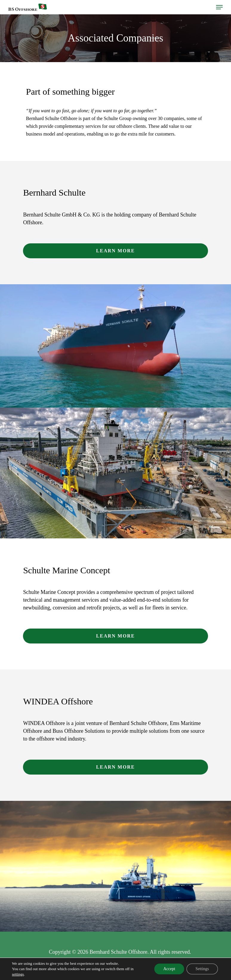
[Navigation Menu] (219, 7)
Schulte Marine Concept (67, 570)
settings (18, 974)
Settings (202, 969)
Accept (169, 969)
